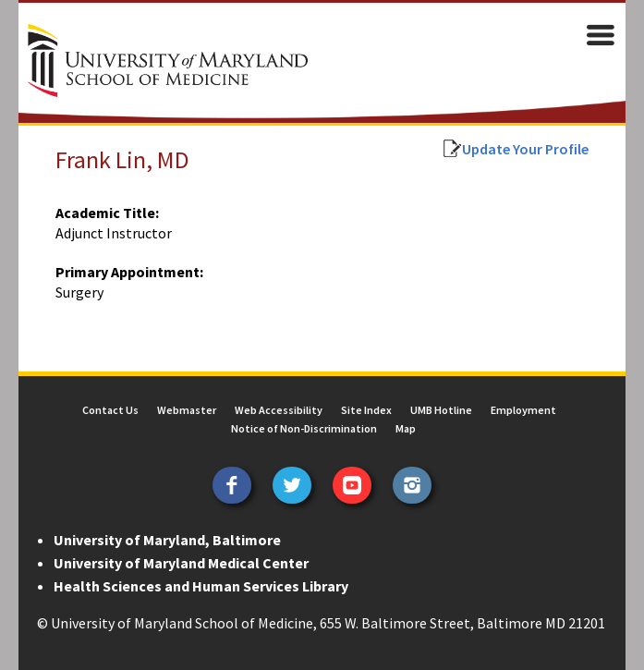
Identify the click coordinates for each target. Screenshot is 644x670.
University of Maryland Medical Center (181, 563)
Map (406, 428)
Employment (523, 410)
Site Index (366, 410)
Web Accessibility (279, 410)
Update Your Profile (525, 149)
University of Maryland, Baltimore (167, 540)
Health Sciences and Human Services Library (201, 586)
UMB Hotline (441, 410)
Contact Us (110, 410)
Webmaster (187, 410)
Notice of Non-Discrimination (304, 428)
